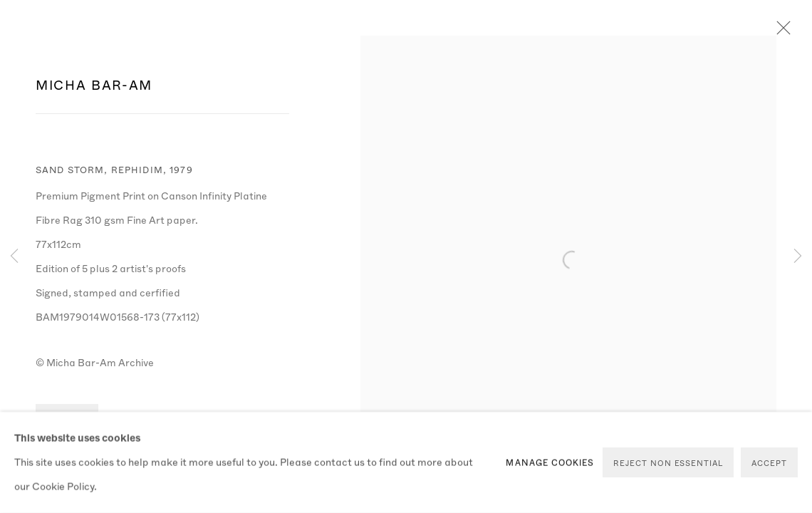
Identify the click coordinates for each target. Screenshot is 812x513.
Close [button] (780, 32)
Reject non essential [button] (668, 463)
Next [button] (798, 256)
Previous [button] (14, 256)
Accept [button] (769, 463)
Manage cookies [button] (550, 462)
